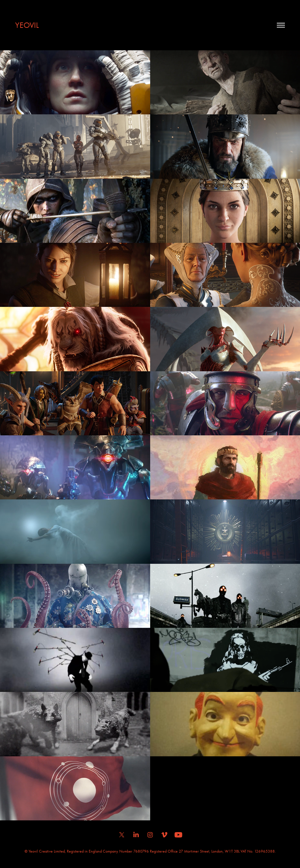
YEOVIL (27, 25)
